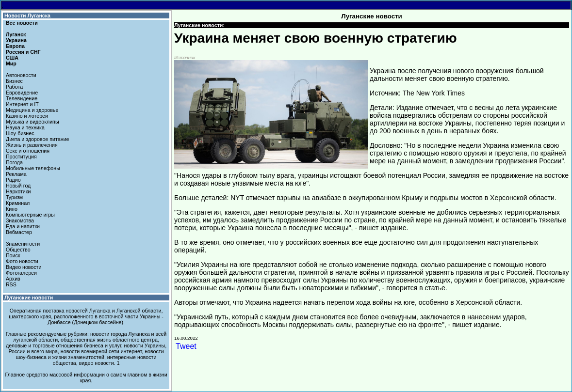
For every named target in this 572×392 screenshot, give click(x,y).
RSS (11, 284)
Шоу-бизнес (20, 133)
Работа (14, 87)
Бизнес (14, 81)
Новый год (18, 186)
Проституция (21, 157)
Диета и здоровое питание (37, 139)
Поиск (13, 255)
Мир (11, 63)
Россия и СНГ (23, 52)
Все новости (22, 23)
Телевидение (22, 98)
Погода (14, 162)
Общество (18, 250)
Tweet (186, 346)
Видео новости (24, 267)
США (12, 58)
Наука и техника (25, 127)
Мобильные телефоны (33, 168)
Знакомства (20, 220)
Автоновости (21, 75)
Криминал (18, 203)
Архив (13, 279)
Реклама (16, 174)
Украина (16, 40)
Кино (12, 209)
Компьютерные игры (30, 215)
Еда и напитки (23, 226)
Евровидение (22, 93)
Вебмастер (19, 232)
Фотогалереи (21, 273)
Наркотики (18, 191)
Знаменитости (23, 244)
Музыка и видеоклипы (33, 122)
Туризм (14, 197)
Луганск (16, 34)
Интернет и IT (22, 104)
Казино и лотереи (27, 116)
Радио (13, 180)
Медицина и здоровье (32, 110)
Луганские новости (29, 298)
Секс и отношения (28, 151)
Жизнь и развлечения (32, 145)
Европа (15, 46)
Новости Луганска (27, 16)
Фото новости (22, 261)
